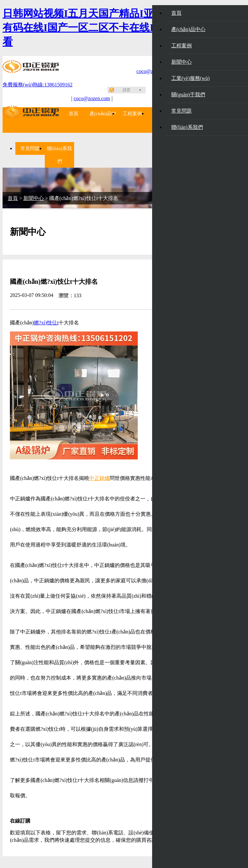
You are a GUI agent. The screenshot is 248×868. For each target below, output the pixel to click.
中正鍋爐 (99, 478)
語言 (127, 90)
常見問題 (182, 111)
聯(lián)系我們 (187, 127)
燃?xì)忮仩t (46, 323)
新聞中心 (182, 62)
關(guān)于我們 (188, 95)
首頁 (74, 114)
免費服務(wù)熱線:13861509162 (38, 85)
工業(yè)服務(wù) (190, 78)
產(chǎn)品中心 (188, 29)
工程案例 (132, 114)
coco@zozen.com (92, 98)
